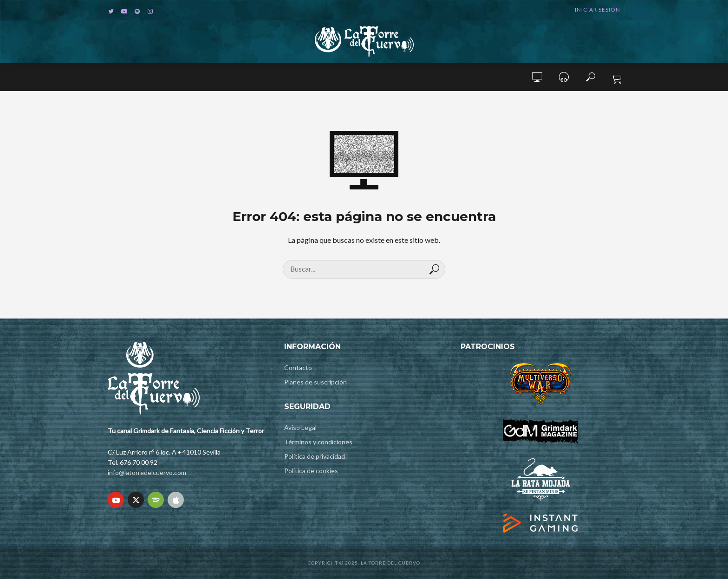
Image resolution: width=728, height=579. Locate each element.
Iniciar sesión (598, 10)
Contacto (298, 368)
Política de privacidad (315, 456)
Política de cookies (311, 471)
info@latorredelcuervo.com (147, 472)
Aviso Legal (300, 427)
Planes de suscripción (315, 382)
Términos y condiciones (318, 442)
